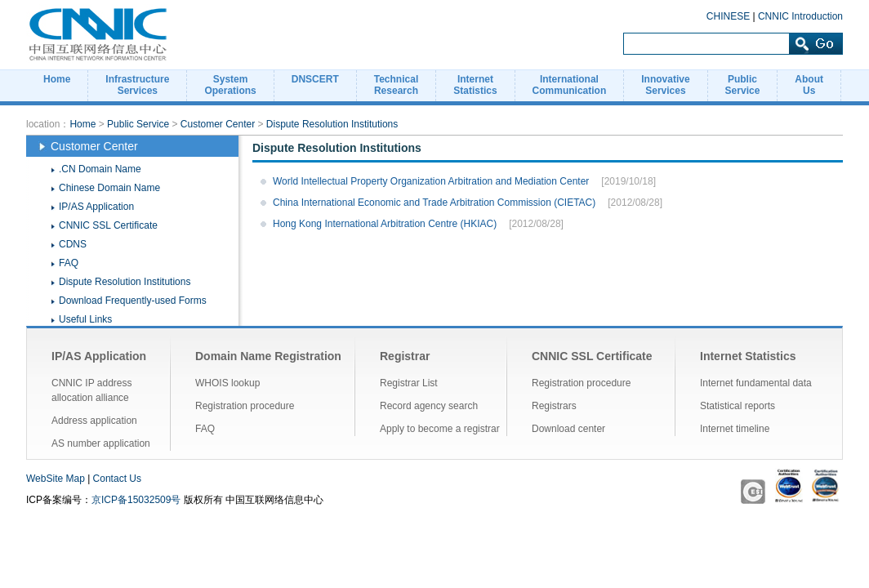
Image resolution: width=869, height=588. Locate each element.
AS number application (101, 443)
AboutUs (809, 85)
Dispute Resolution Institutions (332, 124)
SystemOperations (230, 85)
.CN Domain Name (100, 169)
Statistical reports (738, 406)
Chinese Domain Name (109, 188)
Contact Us (117, 479)
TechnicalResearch (396, 85)
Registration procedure (245, 406)
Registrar (405, 356)
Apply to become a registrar (440, 429)
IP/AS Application (96, 207)
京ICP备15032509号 (136, 500)
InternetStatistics (475, 85)
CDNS (73, 244)
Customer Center (218, 124)
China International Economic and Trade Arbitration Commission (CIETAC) (434, 203)
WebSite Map (56, 479)
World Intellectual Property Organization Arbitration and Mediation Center (431, 181)
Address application (94, 421)
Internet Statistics (748, 356)
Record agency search (429, 406)
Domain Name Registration (268, 356)
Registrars (554, 406)
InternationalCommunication (570, 85)
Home (57, 79)
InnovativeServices (665, 85)
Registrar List (409, 383)
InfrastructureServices (137, 85)
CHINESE (728, 16)
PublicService (743, 85)
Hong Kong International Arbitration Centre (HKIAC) (385, 224)
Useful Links (85, 319)
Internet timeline (735, 429)
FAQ (69, 263)
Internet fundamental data (756, 383)
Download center (568, 429)
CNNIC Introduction (800, 16)
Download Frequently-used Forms (133, 301)
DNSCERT (315, 79)
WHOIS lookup (227, 383)
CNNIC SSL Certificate (108, 225)
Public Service (138, 124)
